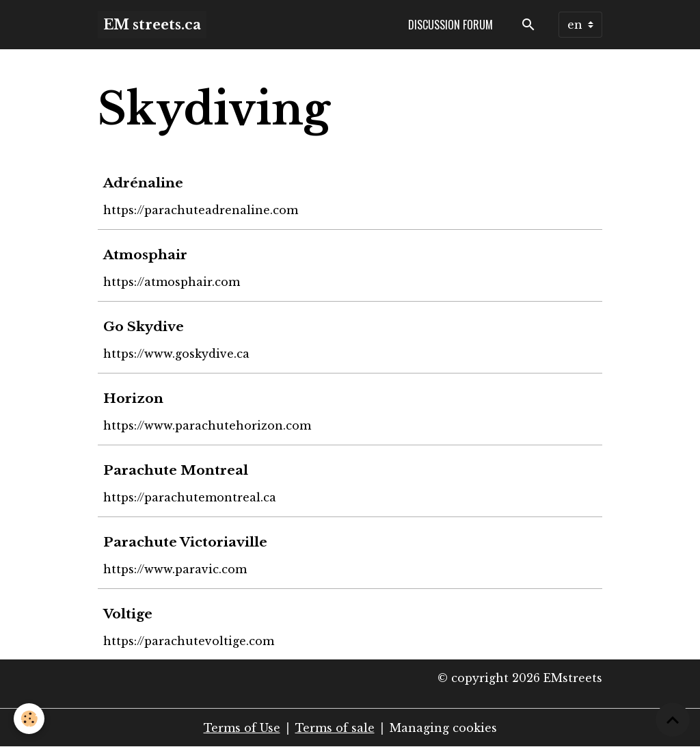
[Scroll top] (673, 720)
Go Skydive (144, 326)
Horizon (133, 398)
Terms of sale (335, 728)
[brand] (152, 25)
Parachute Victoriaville (185, 542)
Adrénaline (143, 183)
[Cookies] (29, 719)
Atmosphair (145, 254)
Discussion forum (450, 25)
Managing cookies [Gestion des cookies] (443, 728)
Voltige (128, 614)
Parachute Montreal (176, 470)
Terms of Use (242, 728)
